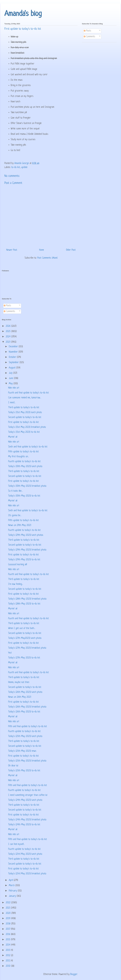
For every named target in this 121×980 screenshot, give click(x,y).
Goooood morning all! (18, 565)
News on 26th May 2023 (20, 697)
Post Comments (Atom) (47, 258)
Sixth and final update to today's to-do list (28, 447)
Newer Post (12, 250)
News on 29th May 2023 (20, 525)
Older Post (71, 250)
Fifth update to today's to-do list (23, 452)
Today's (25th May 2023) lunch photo (25, 736)
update (24, 167)
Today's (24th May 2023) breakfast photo (27, 820)
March (12, 886)
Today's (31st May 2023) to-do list (24, 432)
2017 (8, 929)
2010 (8, 966)
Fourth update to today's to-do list (24, 462)
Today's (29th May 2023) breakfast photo (27, 550)
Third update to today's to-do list (24, 408)
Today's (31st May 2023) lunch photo (25, 412)
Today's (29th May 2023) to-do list (24, 560)
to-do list (16, 167)
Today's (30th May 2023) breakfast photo (27, 486)
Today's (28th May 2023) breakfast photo (27, 599)
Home (42, 250)
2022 (9, 903)
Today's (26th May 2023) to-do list (24, 712)
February (13, 891)
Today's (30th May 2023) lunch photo (25, 466)
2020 (9, 913)
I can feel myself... (16, 844)
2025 (9, 331)
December (14, 347)
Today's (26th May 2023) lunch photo (25, 692)
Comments (89, 37)
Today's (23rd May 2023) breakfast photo (27, 874)
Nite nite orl (14, 388)
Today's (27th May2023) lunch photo (25, 638)
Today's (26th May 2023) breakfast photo (27, 707)
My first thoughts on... (19, 457)
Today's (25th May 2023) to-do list (24, 771)
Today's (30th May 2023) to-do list (24, 496)
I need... (12, 403)
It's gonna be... (15, 516)
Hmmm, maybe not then (19, 682)
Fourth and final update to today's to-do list (28, 393)
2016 (8, 934)
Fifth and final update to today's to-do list (28, 727)
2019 (8, 919)
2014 (8, 945)
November (14, 352)
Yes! (10, 653)
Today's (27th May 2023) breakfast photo (27, 648)
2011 (8, 961)
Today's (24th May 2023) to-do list (24, 825)
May (11, 384)
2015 (8, 940)
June (11, 378)
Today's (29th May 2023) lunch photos (26, 535)
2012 (8, 956)
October (13, 357)
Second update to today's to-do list (25, 417)
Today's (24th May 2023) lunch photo (25, 800)
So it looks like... (15, 491)
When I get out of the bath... (22, 628)
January (13, 896)
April (11, 880)
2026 (9, 326)
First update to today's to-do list (23, 422)
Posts (87, 31)
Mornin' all (13, 437)
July (11, 373)
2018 (8, 924)
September (14, 363)
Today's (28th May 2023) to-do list (24, 604)
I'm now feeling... (16, 584)
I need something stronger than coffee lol (28, 795)
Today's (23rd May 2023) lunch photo (25, 854)
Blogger (74, 974)
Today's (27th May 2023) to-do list (24, 658)
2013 (8, 950)
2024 (9, 337)
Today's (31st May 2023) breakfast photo (27, 427)
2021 (8, 908)
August (13, 368)
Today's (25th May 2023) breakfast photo (27, 761)
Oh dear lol (13, 766)
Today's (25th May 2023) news (22, 751)
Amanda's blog (23, 14)
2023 (8, 342)
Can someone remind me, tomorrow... (25, 398)
